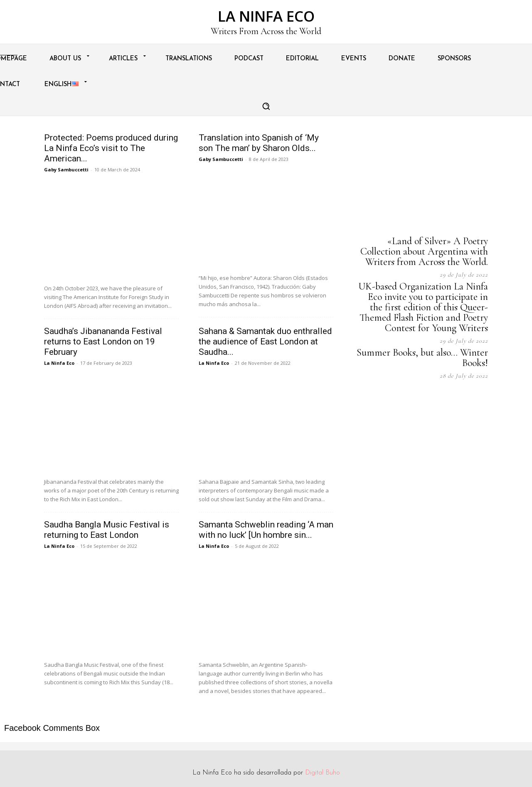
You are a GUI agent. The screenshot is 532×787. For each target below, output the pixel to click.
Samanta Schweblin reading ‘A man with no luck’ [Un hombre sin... (266, 530)
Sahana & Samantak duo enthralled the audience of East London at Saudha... (265, 342)
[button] (266, 106)
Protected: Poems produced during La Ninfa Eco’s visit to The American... (111, 148)
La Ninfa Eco (59, 363)
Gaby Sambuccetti (66, 170)
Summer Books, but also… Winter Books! (422, 358)
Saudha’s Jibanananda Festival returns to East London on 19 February (103, 342)
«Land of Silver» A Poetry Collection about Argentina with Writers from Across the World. (424, 251)
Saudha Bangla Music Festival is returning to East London (107, 530)
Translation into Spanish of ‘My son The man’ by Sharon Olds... (259, 143)
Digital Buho (323, 773)
